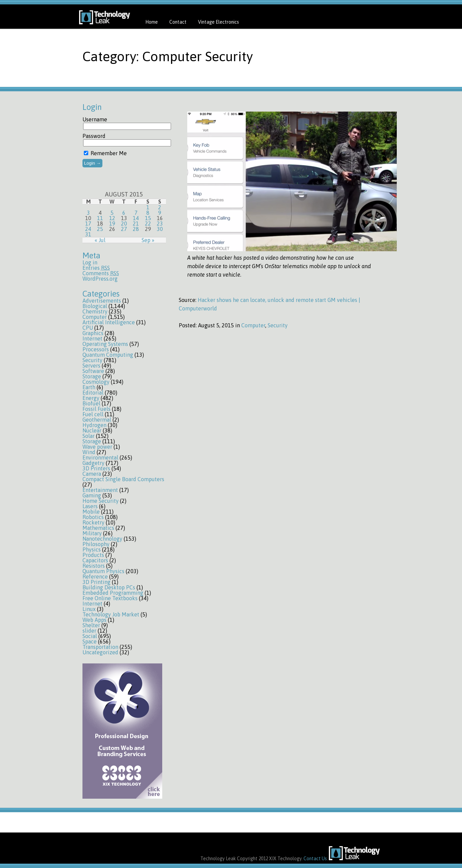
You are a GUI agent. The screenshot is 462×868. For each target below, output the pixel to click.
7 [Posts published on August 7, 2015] (136, 213)
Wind (89, 452)
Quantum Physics (103, 571)
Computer (95, 317)
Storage (92, 376)
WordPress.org (100, 279)
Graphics (93, 333)
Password (94, 136)
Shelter (91, 625)
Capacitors (95, 560)
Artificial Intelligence (109, 322)
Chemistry (95, 311)
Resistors (94, 566)
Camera (92, 474)
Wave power (97, 447)
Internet (92, 338)
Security (92, 360)
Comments (101, 273)
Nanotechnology (102, 539)
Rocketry (93, 522)
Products (93, 555)
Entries (96, 268)
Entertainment (100, 490)
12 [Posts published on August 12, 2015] (112, 218)
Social (90, 636)
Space (90, 641)
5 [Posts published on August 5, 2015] (112, 213)
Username (95, 119)
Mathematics (98, 528)
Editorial (93, 393)
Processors (96, 349)
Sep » (148, 240)
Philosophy (96, 544)
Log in (90, 262)
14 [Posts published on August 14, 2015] (136, 218)
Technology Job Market (111, 614)
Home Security (101, 501)
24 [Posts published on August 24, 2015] (88, 229)
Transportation (100, 647)
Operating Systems (105, 344)
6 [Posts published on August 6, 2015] (124, 213)
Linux (89, 609)
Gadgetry (93, 463)
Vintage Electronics (218, 22)
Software (93, 371)
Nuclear (92, 430)
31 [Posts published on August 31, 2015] (88, 234)
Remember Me (105, 153)
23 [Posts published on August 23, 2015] (160, 224)
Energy (91, 398)
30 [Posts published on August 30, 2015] (160, 229)
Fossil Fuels (96, 409)
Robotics (93, 517)
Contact (178, 22)
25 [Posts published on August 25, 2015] (100, 229)
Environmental (100, 458)
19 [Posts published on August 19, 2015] (112, 224)
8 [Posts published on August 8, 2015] (148, 213)
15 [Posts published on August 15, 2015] (148, 218)
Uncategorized (100, 652)
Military (92, 533)
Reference (95, 577)
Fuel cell (93, 414)
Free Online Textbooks (110, 598)
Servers (91, 366)
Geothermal (97, 420)
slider (89, 631)
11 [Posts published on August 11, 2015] (100, 218)
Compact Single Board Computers (123, 479)
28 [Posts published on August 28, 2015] (136, 229)
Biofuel (91, 403)
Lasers (90, 506)
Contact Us (315, 859)
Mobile (91, 512)
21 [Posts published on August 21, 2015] (136, 224)
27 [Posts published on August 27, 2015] (124, 229)
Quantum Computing (108, 355)
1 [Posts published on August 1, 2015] (148, 207)
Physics (92, 549)
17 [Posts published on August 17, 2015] (88, 224)
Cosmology (96, 382)
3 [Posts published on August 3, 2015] (88, 213)
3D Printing (96, 582)
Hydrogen (94, 425)
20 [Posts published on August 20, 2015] (124, 224)
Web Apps (94, 620)
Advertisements (102, 301)
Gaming (92, 495)
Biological (95, 306)
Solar (89, 436)
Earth (89, 387)
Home (152, 22)
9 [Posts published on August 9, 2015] (160, 213)
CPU (88, 328)
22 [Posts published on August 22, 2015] (148, 224)
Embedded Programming (113, 593)
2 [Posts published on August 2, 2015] (160, 207)
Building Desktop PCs (109, 587)
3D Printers (96, 468)
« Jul (100, 240)
